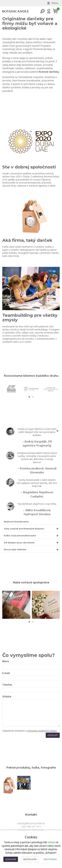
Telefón (7, 685)
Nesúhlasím (30, 859)
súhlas (51, 842)
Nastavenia (50, 859)
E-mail (6, 673)
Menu (53, 3)
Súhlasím (11, 859)
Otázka (7, 696)
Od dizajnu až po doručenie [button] (19, 543)
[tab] (31, 476)
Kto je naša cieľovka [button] (15, 549)
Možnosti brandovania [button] (16, 522)
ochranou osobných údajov (42, 731)
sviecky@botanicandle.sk (31, 823)
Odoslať (53, 735)
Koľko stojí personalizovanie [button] (20, 536)
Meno (6, 661)
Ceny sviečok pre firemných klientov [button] (24, 529)
